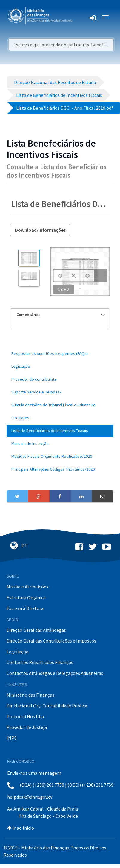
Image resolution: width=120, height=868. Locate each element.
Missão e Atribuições (27, 587)
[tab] (60, 315)
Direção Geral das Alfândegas (36, 630)
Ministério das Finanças (30, 695)
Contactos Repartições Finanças (40, 662)
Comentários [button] (61, 315)
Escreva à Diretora (25, 608)
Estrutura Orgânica (26, 597)
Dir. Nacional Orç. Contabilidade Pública (47, 706)
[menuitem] (60, 354)
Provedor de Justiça (27, 727)
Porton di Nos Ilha (25, 716)
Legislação (18, 652)
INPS (12, 738)
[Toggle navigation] (82, 17)
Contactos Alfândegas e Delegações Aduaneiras (55, 673)
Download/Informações (40, 230)
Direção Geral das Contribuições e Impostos (51, 641)
